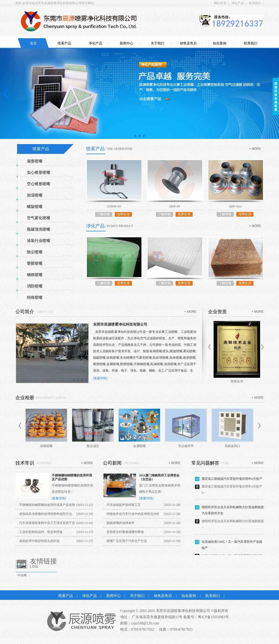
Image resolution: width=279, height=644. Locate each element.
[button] (135, 136)
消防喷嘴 (35, 286)
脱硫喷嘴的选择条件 (120, 523)
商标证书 (236, 381)
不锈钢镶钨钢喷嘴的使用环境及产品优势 (47, 505)
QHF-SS (175, 206)
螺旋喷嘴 (35, 207)
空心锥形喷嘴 (39, 184)
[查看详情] (100, 378)
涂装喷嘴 (46, 446)
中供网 (22, 575)
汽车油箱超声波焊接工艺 (124, 505)
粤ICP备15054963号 (213, 617)
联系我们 (255, 3)
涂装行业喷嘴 (39, 241)
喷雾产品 (64, 43)
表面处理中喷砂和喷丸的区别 (39, 541)
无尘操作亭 (186, 446)
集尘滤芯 (93, 446)
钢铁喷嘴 (35, 275)
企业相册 (25, 398)
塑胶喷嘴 (35, 263)
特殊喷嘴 (35, 297)
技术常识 (25, 463)
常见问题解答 (205, 463)
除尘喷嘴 (35, 252)
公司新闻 (112, 463)
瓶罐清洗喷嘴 (39, 229)
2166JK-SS (114, 206)
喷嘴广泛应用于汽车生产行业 (127, 541)
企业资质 (217, 312)
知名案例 (220, 43)
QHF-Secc (236, 206)
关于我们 (157, 43)
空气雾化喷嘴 (39, 218)
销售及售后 (188, 43)
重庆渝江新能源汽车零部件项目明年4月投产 (232, 481)
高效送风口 (232, 446)
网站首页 (220, 3)
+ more (255, 149)
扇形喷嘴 (35, 161)
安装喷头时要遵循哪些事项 (125, 532)
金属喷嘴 (139, 446)
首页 (33, 43)
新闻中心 (126, 43)
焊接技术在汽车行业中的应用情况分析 (133, 514)
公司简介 (25, 312)
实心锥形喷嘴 (39, 172)
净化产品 (238, 3)
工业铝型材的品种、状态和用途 (41, 532)
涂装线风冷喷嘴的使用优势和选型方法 (46, 514)
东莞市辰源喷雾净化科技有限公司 (120, 324)
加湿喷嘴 (35, 195)
